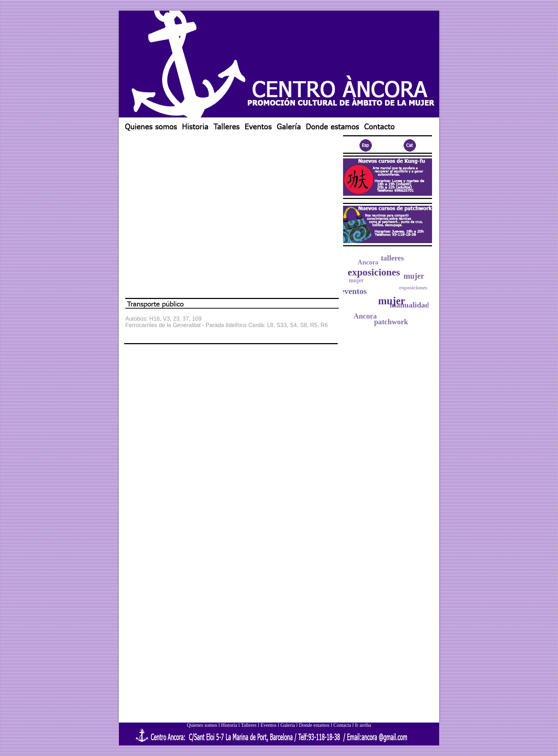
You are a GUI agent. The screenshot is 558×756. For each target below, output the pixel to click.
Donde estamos (314, 725)
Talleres (249, 725)
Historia (229, 725)
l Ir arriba (362, 725)
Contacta (342, 725)
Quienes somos (202, 725)
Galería (288, 725)
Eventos (269, 725)
